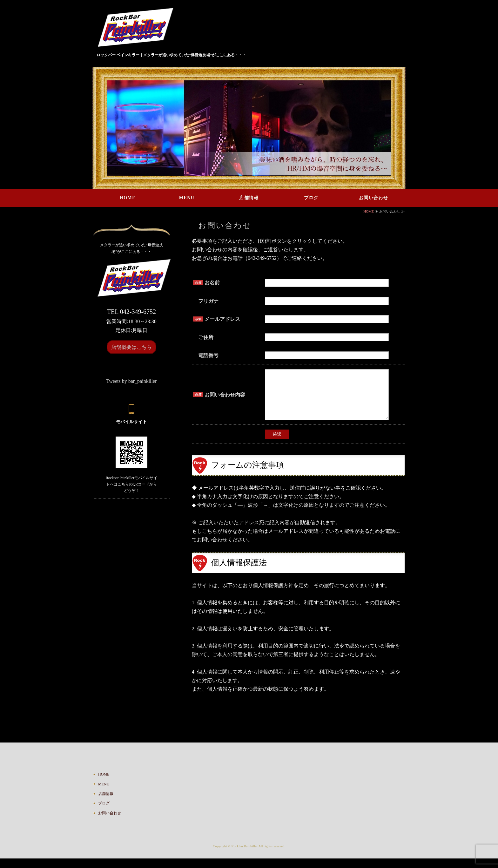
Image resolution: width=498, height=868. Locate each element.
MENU (187, 198)
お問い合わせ (373, 198)
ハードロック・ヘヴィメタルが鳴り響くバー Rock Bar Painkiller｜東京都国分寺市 (138, 28)
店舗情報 (249, 198)
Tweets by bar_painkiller (132, 381)
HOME (128, 198)
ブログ (311, 198)
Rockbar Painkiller (244, 856)
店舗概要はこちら (131, 347)
